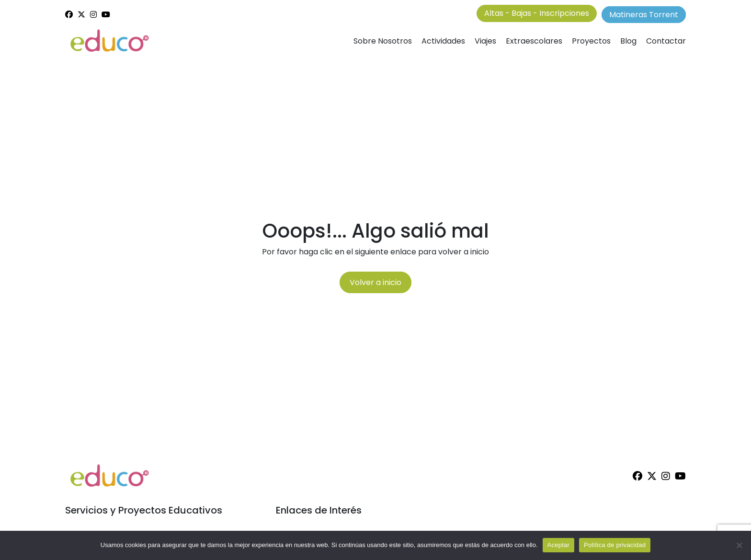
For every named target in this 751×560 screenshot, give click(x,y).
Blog (628, 41)
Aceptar (559, 545)
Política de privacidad (615, 545)
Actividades (443, 41)
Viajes (485, 41)
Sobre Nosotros (383, 41)
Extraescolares (534, 41)
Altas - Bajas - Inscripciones (537, 13)
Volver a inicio (375, 282)
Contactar (666, 41)
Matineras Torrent (644, 15)
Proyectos (591, 41)
